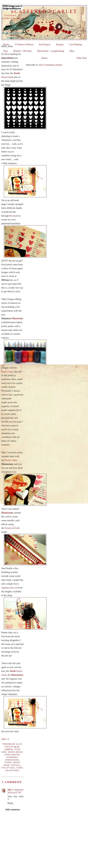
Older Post (82, 58)
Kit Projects (45, 44)
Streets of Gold (12, 528)
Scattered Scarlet (44, 11)
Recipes (60, 44)
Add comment (12, 809)
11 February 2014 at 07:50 (15, 791)
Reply (10, 803)
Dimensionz (7, 513)
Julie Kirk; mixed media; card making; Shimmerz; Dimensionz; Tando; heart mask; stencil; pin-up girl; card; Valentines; (12, 760)
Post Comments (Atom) (51, 65)
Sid (9, 790)
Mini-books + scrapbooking (51, 51)
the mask (14, 216)
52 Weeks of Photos (24, 44)
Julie (4, 739)
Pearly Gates (7, 372)
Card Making (76, 44)
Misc (72, 51)
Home (45, 58)
